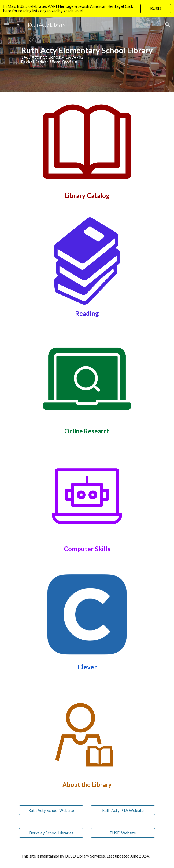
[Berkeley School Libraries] (51, 833)
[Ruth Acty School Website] (51, 810)
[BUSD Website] (123, 833)
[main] (87, 55)
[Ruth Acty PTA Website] (123, 810)
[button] (6, 25)
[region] (87, 9)
